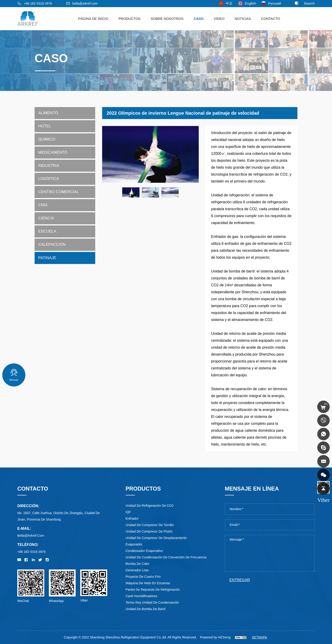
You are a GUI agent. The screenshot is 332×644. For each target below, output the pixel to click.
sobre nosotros (167, 19)
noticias (243, 19)
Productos (130, 19)
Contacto (271, 19)
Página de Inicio (93, 19)
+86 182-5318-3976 (38, 3)
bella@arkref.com (85, 3)
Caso (199, 19)
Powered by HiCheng (215, 637)
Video (219, 19)
